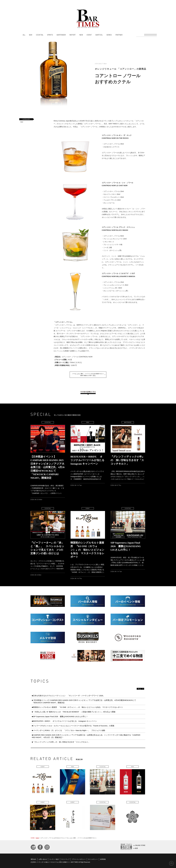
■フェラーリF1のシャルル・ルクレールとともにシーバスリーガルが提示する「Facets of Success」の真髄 (73, 726)
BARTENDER (61, 35)
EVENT (89, 35)
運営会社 (33, 859)
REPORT (73, 35)
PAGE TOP (171, 863)
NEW (81, 35)
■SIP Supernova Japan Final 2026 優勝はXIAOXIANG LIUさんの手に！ (60, 716)
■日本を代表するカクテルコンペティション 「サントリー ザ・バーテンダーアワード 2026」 (69, 696)
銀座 (136, 848)
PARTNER (119, 35)
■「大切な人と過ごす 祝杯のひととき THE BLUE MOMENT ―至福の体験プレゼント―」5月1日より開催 (74, 712)
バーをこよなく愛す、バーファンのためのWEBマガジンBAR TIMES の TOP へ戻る (88, 375)
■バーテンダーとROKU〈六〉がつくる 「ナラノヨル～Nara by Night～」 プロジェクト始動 (68, 730)
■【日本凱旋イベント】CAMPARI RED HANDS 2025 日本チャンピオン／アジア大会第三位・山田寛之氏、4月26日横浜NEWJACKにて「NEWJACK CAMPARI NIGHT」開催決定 (84, 701)
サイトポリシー (93, 859)
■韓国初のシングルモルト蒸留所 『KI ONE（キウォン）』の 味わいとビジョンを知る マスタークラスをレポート (78, 707)
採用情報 (103, 859)
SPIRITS (50, 35)
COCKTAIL (40, 35)
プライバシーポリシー (79, 859)
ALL (24, 35)
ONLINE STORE (140, 845)
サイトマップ (65, 859)
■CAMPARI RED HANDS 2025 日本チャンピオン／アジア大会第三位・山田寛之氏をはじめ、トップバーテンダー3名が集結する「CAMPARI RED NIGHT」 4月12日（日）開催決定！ (86, 736)
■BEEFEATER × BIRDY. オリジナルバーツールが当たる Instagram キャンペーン (64, 721)
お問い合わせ (43, 859)
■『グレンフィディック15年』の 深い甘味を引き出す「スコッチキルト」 (61, 742)
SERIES (109, 35)
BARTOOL (99, 35)
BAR (31, 35)
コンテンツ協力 (54, 859)
